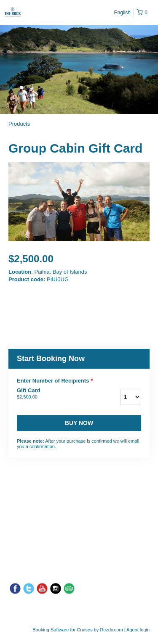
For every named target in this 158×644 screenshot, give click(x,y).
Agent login (138, 630)
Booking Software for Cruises (63, 630)
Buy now (79, 423)
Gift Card (54, 394)
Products (19, 124)
